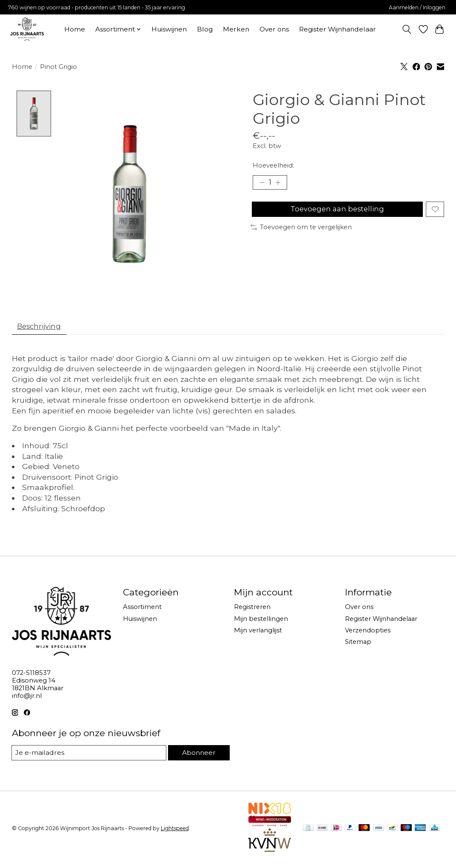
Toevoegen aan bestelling (336, 213)
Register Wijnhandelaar (338, 29)
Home (75, 29)
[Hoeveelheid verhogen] (280, 183)
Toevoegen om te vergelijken (301, 233)
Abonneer (198, 755)
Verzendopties (368, 633)
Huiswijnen (169, 29)
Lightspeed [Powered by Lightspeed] (175, 831)
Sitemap (358, 644)
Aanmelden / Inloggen (417, 7)
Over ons (274, 29)
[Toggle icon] (406, 29)
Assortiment (142, 610)
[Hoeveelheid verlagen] (262, 183)
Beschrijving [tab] (42, 328)
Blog (205, 29)
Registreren (252, 610)
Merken (236, 29)
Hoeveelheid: (273, 165)
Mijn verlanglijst (258, 633)
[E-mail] (88, 755)
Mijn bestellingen (261, 621)
